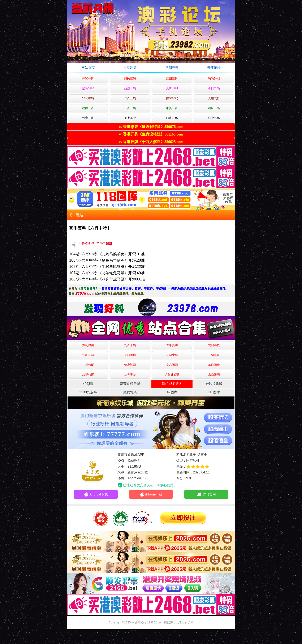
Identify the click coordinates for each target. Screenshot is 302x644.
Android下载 (96, 494)
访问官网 (206, 494)
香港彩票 (130, 68)
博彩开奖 (172, 68)
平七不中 (130, 118)
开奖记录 (214, 68)
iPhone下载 (151, 494)
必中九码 (214, 118)
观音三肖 (88, 118)
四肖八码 (172, 118)
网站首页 (88, 68)
